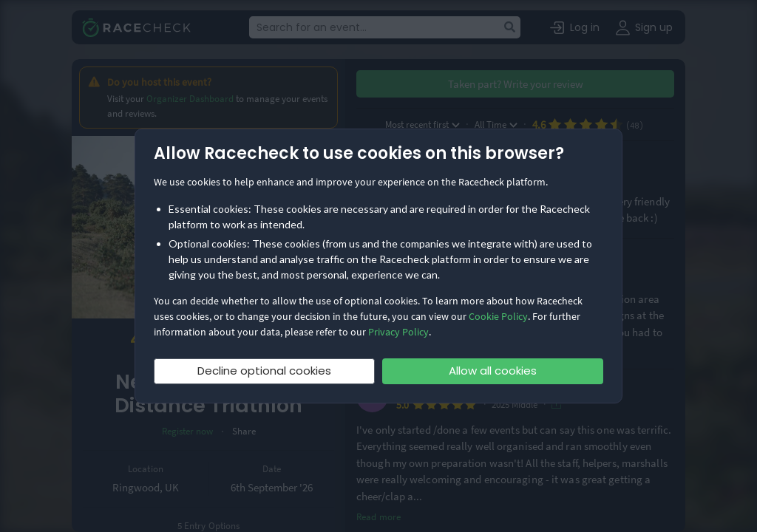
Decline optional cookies (264, 371)
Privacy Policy (398, 332)
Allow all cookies (493, 371)
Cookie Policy (498, 316)
